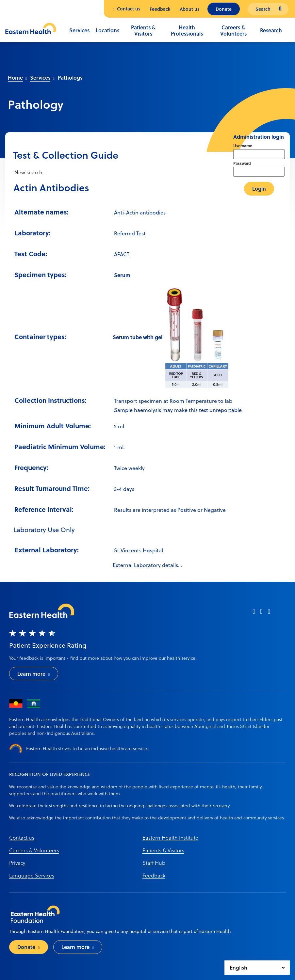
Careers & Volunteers (233, 30)
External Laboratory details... (147, 565)
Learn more (31, 674)
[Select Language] (257, 968)
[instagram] (261, 614)
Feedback (160, 9)
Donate (224, 9)
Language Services (32, 875)
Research (271, 30)
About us (190, 9)
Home (15, 78)
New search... (30, 172)
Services (79, 30)
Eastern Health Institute (170, 838)
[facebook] (254, 614)
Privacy (17, 863)
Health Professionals (187, 30)
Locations (107, 30)
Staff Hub (154, 863)
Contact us (129, 9)
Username (243, 146)
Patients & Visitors (143, 30)
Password (242, 163)
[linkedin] (269, 614)
